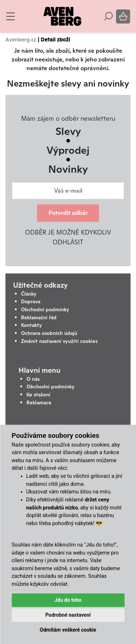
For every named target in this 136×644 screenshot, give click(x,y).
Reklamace (39, 403)
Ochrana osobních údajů (49, 333)
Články (29, 294)
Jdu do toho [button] (68, 600)
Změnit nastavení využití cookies (59, 341)
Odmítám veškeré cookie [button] (68, 630)
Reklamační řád (39, 317)
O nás (33, 379)
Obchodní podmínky (45, 309)
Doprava (31, 301)
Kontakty (32, 325)
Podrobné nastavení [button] (68, 615)
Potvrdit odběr (68, 213)
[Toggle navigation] (11, 16)
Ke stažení (38, 395)
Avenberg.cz (21, 39)
